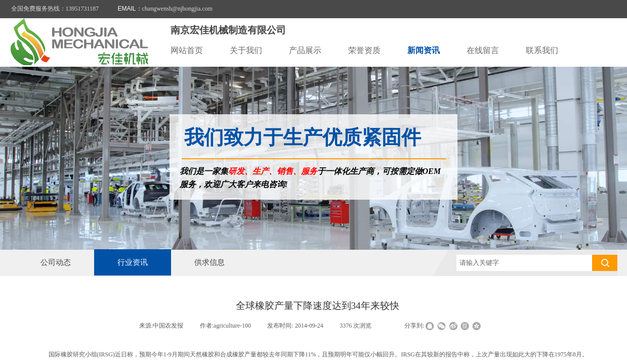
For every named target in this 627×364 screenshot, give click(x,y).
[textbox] (524, 263)
